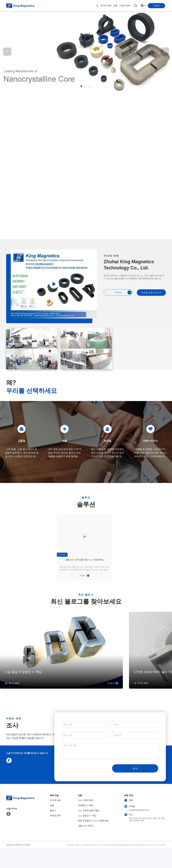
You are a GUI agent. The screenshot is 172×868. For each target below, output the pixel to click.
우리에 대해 (106, 6)
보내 (135, 768)
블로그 (53, 810)
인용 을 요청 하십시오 (151, 293)
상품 (115, 6)
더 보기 (123, 292)
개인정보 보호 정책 (14, 845)
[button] (81, 86)
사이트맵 (26, 845)
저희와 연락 (125, 6)
